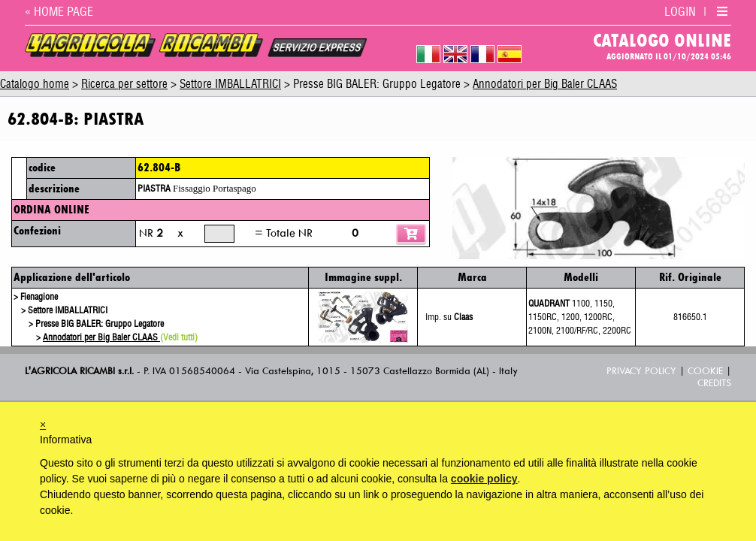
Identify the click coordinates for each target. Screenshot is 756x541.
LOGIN (680, 12)
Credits (714, 383)
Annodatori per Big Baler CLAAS (545, 85)
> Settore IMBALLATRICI (64, 310)
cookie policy (484, 479)
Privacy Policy (641, 371)
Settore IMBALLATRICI (230, 85)
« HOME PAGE (59, 12)
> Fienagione (36, 297)
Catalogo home (35, 85)
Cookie (705, 371)
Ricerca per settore (124, 85)
